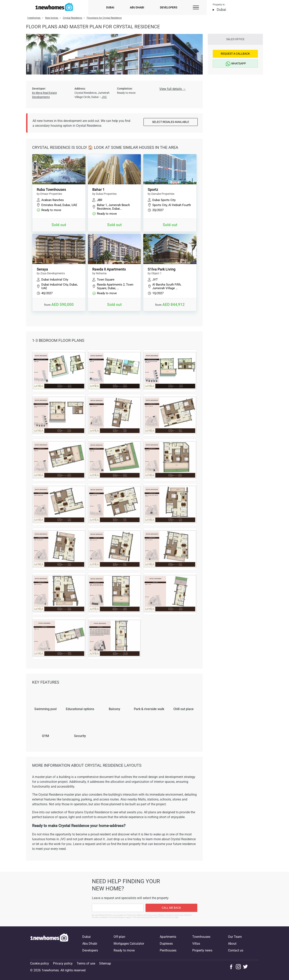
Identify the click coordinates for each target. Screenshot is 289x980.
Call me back (171, 908)
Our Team (235, 937)
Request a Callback (235, 54)
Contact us (236, 950)
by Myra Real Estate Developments (44, 95)
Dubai (110, 7)
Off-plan (119, 937)
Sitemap (105, 963)
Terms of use (86, 963)
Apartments (168, 937)
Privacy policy (63, 963)
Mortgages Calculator (129, 944)
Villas (196, 944)
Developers (169, 7)
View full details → (173, 89)
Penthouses (168, 950)
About (232, 944)
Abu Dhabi (137, 7)
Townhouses (201, 937)
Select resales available (171, 122)
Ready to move (124, 950)
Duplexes (166, 944)
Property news (202, 950)
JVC (104, 97)
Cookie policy (40, 963)
